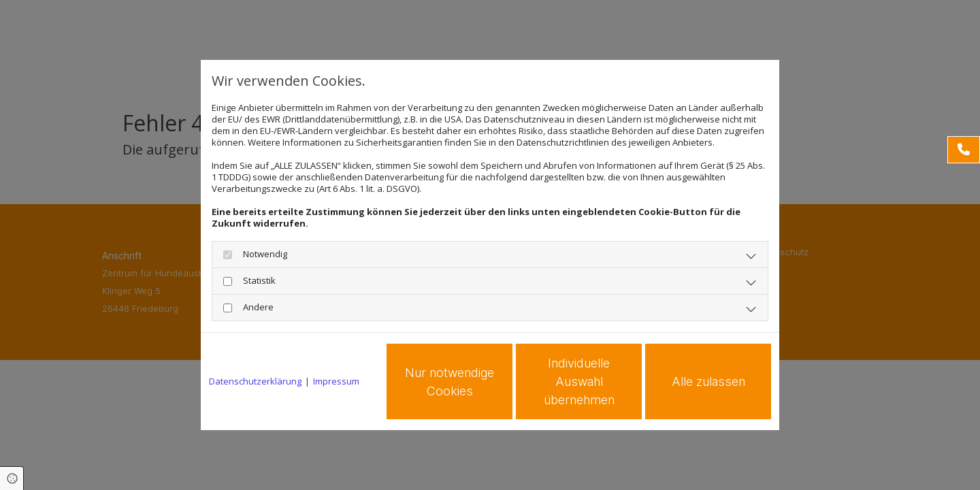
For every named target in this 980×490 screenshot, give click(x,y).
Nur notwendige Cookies (450, 382)
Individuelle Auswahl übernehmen (579, 381)
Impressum (336, 381)
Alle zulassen (708, 381)
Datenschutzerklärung (255, 381)
